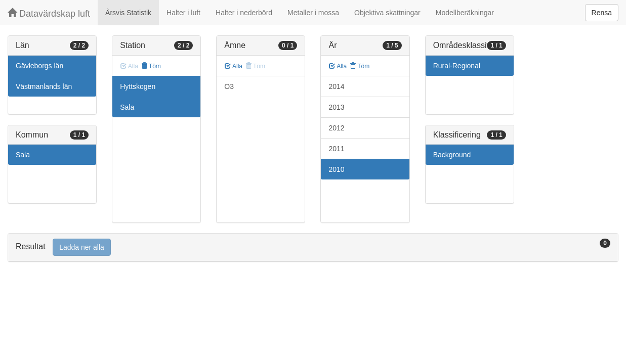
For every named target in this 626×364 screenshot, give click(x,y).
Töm (151, 66)
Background (452, 155)
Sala (23, 155)
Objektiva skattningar (387, 13)
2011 (336, 149)
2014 (336, 86)
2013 (336, 107)
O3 (229, 86)
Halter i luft (183, 13)
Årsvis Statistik (128, 13)
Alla (234, 66)
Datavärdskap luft (49, 13)
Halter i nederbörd (244, 13)
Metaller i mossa (313, 13)
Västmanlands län (44, 86)
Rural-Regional (457, 66)
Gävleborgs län (39, 66)
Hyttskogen (138, 86)
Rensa (602, 13)
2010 (336, 169)
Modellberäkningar (465, 13)
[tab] (313, 247)
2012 (336, 128)
